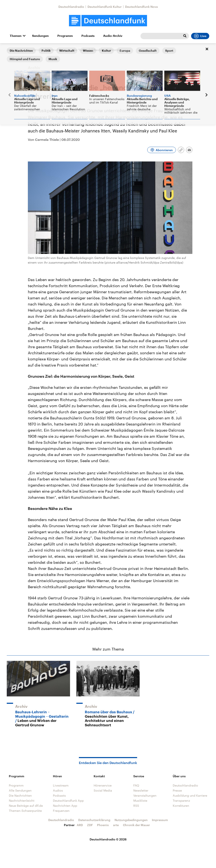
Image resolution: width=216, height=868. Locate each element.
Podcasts (88, 36)
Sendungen (40, 36)
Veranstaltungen (145, 795)
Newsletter (141, 790)
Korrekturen (181, 806)
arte (116, 825)
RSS (136, 806)
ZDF (90, 825)
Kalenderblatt (33, 50)
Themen (16, 36)
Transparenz (181, 801)
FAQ (136, 785)
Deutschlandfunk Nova (141, 7)
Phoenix (103, 825)
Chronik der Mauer (136, 825)
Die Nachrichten (20, 795)
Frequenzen (61, 811)
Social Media (103, 790)
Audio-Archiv (113, 36)
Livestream (61, 785)
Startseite (13, 50)
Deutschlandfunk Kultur (105, 7)
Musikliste (140, 801)
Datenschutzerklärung (94, 820)
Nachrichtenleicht (22, 801)
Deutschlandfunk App (68, 801)
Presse (177, 790)
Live (200, 36)
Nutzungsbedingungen (131, 820)
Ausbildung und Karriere (190, 795)
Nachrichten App (65, 806)
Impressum (160, 820)
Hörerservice (103, 785)
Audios (58, 790)
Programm (65, 36)
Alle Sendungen (20, 790)
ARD (80, 825)
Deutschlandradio (71, 7)
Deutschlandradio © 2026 (108, 839)
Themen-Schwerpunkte (25, 811)
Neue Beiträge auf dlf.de (26, 806)
